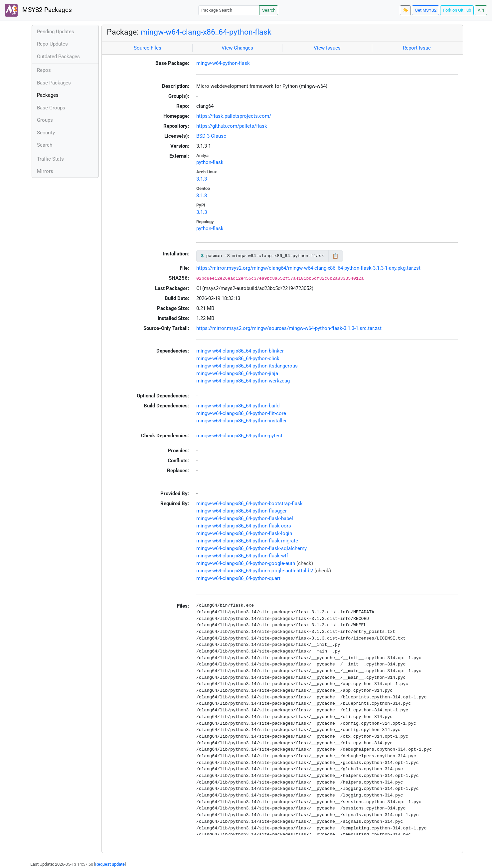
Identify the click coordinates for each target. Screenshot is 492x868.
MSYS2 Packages (38, 10)
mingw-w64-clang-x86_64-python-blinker (240, 351)
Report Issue (417, 48)
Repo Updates (52, 44)
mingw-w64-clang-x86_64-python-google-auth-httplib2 (255, 571)
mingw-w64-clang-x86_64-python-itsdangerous (247, 366)
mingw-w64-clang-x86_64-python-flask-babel (245, 518)
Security (46, 133)
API (481, 10)
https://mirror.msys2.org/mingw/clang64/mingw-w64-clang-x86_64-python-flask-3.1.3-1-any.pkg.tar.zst (308, 268)
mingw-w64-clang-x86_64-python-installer (242, 421)
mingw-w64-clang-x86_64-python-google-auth (246, 563)
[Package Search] (229, 10)
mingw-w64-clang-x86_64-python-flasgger (242, 511)
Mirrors (45, 171)
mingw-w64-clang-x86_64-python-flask (206, 32)
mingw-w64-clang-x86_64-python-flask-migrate (247, 541)
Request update (110, 864)
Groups (45, 120)
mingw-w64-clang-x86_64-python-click (238, 359)
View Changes (237, 48)
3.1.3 (202, 179)
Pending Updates (56, 32)
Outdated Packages (58, 57)
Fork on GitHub (457, 10)
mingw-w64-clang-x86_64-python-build (238, 406)
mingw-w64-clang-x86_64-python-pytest (239, 436)
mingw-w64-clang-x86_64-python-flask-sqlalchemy (251, 548)
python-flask (210, 162)
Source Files (148, 48)
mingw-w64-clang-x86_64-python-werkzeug (243, 381)
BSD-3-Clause (211, 136)
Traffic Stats (50, 159)
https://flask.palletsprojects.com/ (234, 116)
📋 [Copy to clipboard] (335, 256)
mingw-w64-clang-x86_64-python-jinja (237, 373)
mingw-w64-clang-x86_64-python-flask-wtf (242, 556)
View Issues (327, 48)
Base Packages (54, 83)
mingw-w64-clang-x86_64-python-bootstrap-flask (249, 504)
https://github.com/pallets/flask (232, 126)
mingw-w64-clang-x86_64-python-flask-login (244, 533)
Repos (44, 70)
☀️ (406, 10)
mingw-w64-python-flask (223, 63)
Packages (48, 95)
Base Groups (51, 108)
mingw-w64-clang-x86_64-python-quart (238, 578)
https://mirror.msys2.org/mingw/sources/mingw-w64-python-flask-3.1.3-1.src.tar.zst (289, 328)
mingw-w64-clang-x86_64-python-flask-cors (244, 526)
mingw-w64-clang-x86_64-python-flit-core (241, 413)
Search (269, 10)
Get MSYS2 (426, 10)
